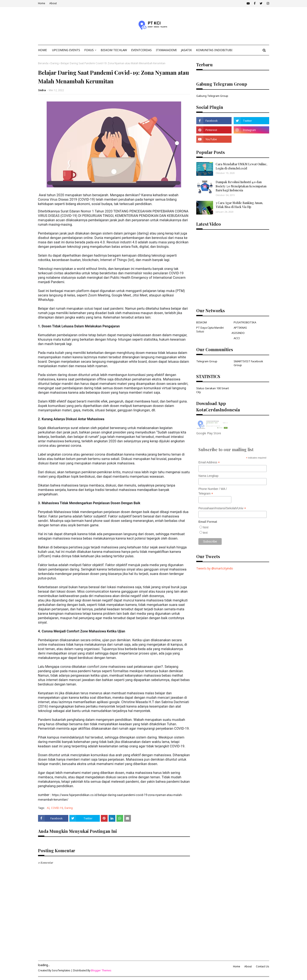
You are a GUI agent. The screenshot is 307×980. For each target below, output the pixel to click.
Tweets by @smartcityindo (215, 568)
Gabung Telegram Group (212, 96)
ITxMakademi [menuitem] (166, 50)
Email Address (209, 462)
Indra (42, 90)
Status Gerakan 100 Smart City (213, 390)
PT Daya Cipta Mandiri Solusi (210, 329)
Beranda (43, 63)
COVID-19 (57, 808)
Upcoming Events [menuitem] (66, 50)
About (53, 3)
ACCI (237, 338)
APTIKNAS (240, 328)
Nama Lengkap (208, 476)
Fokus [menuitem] (89, 50)
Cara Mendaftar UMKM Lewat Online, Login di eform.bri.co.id (241, 166)
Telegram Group (207, 361)
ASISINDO (238, 333)
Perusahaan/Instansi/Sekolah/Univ (222, 508)
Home (42, 3)
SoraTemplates (61, 970)
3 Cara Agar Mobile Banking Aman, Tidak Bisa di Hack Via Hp (239, 205)
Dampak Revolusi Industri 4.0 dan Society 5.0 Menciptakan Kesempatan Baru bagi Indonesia (241, 186)
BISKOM (202, 322)
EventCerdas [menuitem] (141, 50)
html (206, 527)
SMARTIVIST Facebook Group (248, 363)
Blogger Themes (101, 970)
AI (48, 808)
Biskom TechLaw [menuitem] (114, 50)
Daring (55, 63)
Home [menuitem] (42, 50)
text (205, 533)
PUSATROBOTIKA (245, 322)
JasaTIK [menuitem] (186, 50)
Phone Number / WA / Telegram (213, 491)
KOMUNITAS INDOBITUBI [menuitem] (214, 50)
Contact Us (263, 966)
